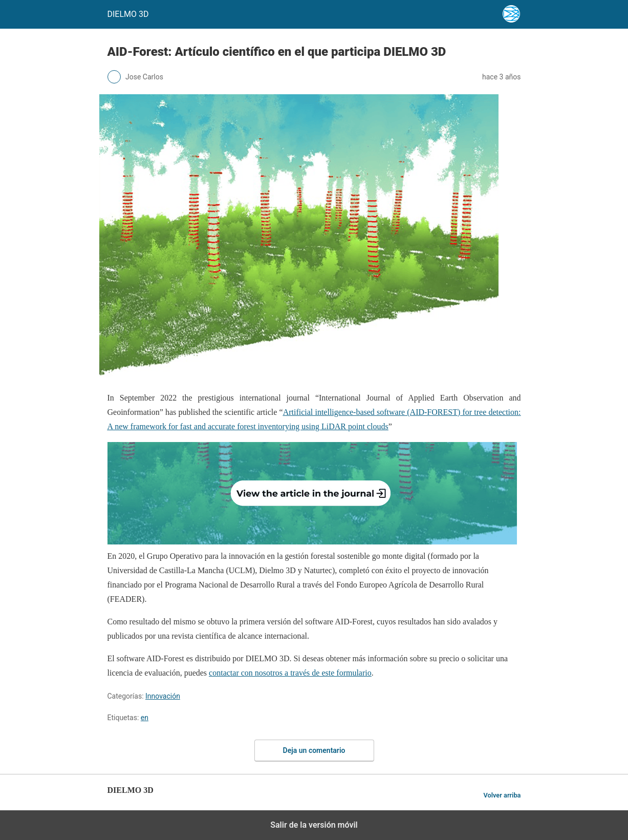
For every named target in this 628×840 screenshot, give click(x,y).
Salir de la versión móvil (314, 825)
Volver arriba (502, 795)
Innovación (163, 696)
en (145, 718)
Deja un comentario (314, 750)
